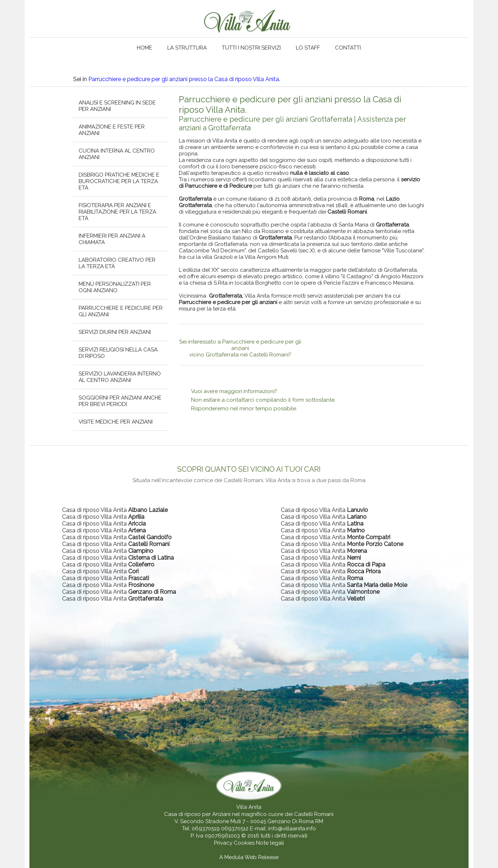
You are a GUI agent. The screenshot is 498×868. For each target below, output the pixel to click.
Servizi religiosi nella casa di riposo (118, 353)
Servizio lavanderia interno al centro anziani (120, 377)
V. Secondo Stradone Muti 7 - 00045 (220, 821)
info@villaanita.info (292, 829)
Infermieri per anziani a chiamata (112, 239)
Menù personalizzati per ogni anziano (115, 287)
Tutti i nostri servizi (251, 48)
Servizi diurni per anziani (115, 332)
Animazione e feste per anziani (112, 130)
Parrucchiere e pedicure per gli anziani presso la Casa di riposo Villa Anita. (184, 79)
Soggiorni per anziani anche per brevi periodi (120, 401)
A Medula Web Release (249, 857)
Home (145, 48)
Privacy (224, 843)
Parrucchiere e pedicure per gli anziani (121, 311)
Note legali (270, 843)
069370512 (235, 829)
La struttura (187, 48)
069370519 (206, 829)
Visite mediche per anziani (116, 422)
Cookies (245, 843)
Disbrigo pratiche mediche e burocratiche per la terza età (119, 181)
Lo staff (308, 48)
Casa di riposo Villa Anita (115, 510)
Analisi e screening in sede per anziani (117, 106)
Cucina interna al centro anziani (117, 154)
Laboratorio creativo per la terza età (117, 263)
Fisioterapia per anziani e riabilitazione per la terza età (117, 212)
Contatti (348, 48)
